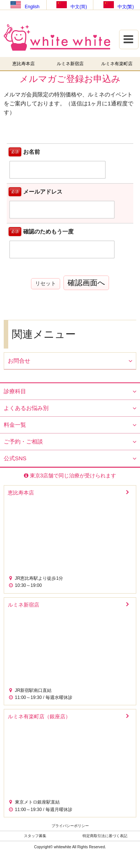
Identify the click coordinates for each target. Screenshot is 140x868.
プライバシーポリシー (70, 826)
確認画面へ (86, 283)
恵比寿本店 (24, 64)
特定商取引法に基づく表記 (105, 836)
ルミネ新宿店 (70, 64)
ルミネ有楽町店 (117, 64)
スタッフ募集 (35, 836)
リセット (46, 283)
